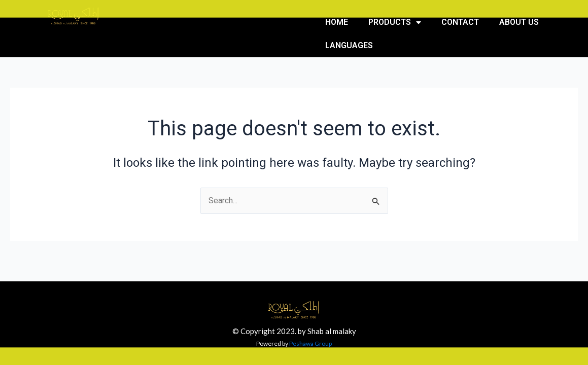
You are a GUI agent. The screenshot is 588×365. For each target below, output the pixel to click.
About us (519, 22)
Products (395, 22)
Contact (460, 22)
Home (337, 22)
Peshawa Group (310, 343)
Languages (349, 45)
